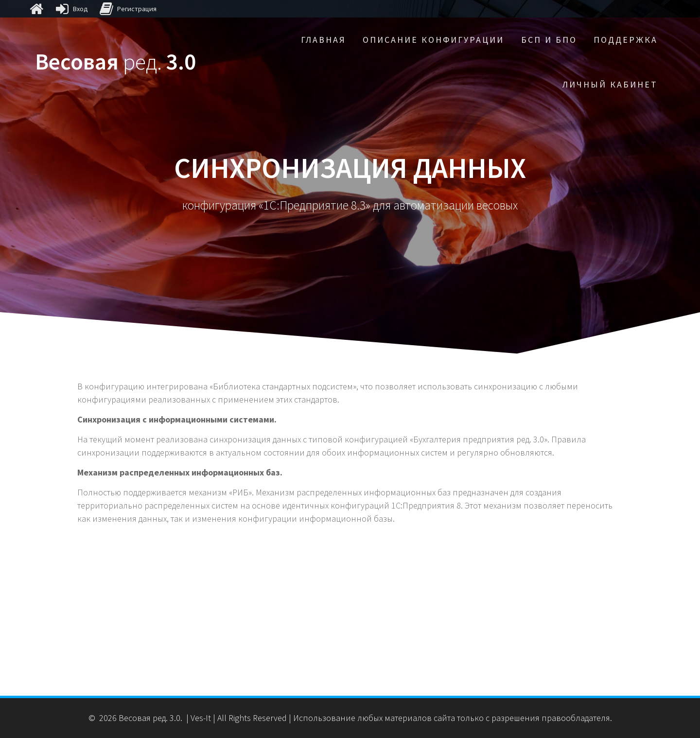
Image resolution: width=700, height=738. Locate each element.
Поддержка (626, 40)
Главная (324, 40)
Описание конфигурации (433, 40)
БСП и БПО (549, 40)
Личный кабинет (610, 84)
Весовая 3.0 (115, 62)
